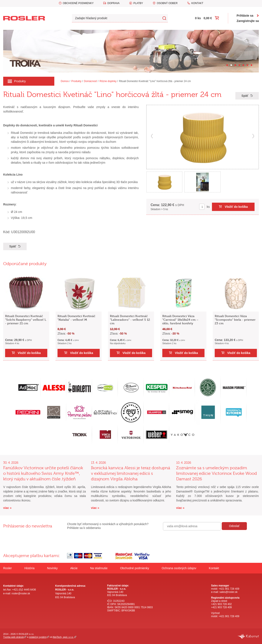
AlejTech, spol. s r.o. (63, 637)
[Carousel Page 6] (247, 65)
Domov (65, 81)
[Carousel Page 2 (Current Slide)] (231, 65)
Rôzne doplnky (108, 81)
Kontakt (197, 3)
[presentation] (195, 540)
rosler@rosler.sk (21, 593)
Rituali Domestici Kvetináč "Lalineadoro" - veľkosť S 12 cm (130, 320)
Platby (138, 3)
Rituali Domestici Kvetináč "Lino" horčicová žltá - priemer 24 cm (155, 81)
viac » (7, 508)
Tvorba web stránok (13, 637)
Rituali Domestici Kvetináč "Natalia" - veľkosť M (76, 318)
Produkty (17, 81)
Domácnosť (91, 81)
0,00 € (208, 18)
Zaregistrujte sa (248, 21)
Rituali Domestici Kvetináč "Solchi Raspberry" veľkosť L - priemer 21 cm (26, 320)
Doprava (113, 3)
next (253, 136)
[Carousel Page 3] (235, 65)
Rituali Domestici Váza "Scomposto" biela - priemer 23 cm (235, 320)
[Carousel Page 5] (243, 65)
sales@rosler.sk (228, 592)
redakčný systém (38, 637)
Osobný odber (167, 3)
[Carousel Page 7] (251, 65)
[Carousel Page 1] (227, 65)
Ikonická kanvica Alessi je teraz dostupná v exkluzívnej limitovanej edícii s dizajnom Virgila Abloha (131, 473)
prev (152, 136)
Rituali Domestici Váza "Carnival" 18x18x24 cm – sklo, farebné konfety (180, 320)
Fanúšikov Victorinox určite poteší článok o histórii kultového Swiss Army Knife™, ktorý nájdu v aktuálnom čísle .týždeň (43, 473)
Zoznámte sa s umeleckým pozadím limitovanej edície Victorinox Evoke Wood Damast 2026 (217, 473)
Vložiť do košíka (236, 207)
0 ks (198, 18)
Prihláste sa (245, 16)
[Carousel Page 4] (239, 65)
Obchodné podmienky (78, 3)
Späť (245, 96)
